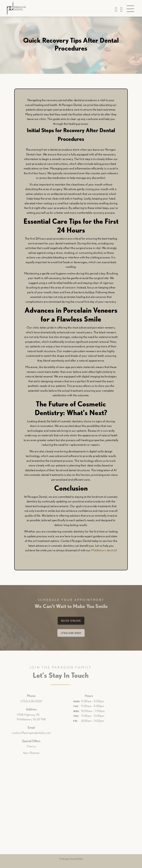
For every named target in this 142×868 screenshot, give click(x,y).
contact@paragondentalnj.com (26, 733)
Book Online (71, 621)
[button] (130, 9)
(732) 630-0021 (71, 632)
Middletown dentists (104, 550)
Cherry (26, 746)
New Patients (26, 753)
